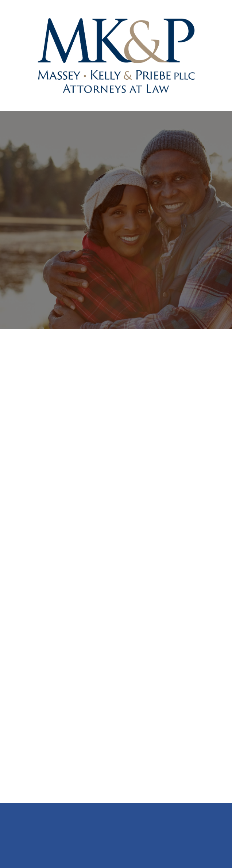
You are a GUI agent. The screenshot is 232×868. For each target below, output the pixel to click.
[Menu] (210, 55)
